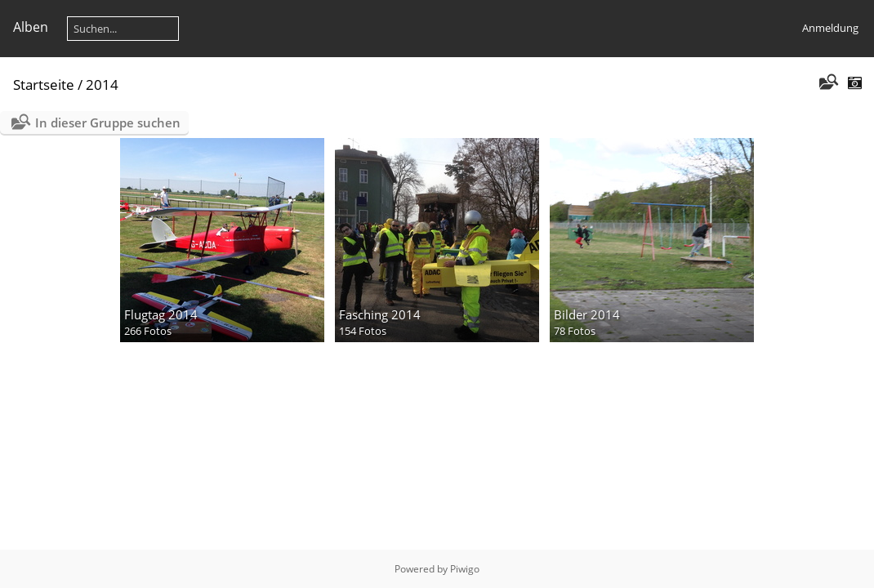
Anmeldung (830, 28)
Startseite (44, 85)
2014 (102, 85)
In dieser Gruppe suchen (108, 122)
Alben (31, 27)
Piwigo (465, 569)
